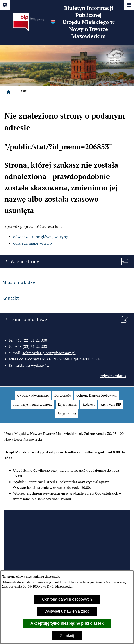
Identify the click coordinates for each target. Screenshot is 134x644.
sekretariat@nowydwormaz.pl (49, 353)
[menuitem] (33, 396)
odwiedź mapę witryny (33, 243)
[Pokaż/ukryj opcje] (5, 5)
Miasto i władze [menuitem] (19, 282)
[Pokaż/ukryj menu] (129, 5)
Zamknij (67, 636)
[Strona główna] (8, 92)
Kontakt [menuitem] (11, 298)
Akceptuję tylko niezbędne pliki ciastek (67, 623)
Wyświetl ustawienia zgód (67, 611)
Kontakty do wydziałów (29, 365)
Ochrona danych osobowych (67, 599)
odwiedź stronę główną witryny (41, 237)
